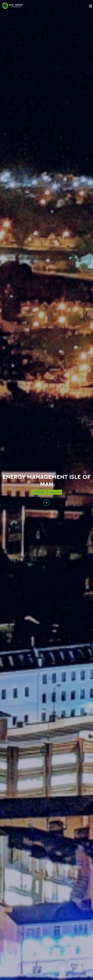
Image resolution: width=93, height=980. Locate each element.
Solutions (39, 492)
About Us (55, 492)
